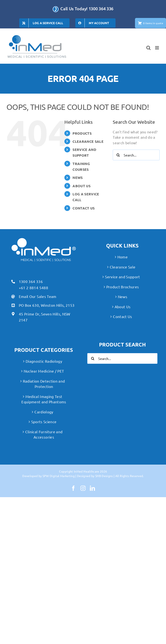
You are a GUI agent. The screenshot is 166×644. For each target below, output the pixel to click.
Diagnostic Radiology (44, 361)
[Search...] (136, 155)
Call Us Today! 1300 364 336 (87, 9)
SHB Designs (104, 476)
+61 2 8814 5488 (33, 288)
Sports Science (44, 422)
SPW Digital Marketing (59, 476)
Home (123, 257)
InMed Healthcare (86, 471)
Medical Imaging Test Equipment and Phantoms (44, 399)
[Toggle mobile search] (148, 48)
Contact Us (122, 316)
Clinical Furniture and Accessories (44, 434)
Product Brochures (123, 287)
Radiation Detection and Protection (44, 384)
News (123, 297)
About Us (123, 307)
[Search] (118, 155)
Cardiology (44, 412)
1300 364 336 (31, 281)
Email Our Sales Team (38, 296)
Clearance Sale (123, 267)
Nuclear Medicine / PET (44, 371)
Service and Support (122, 277)
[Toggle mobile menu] (157, 48)
